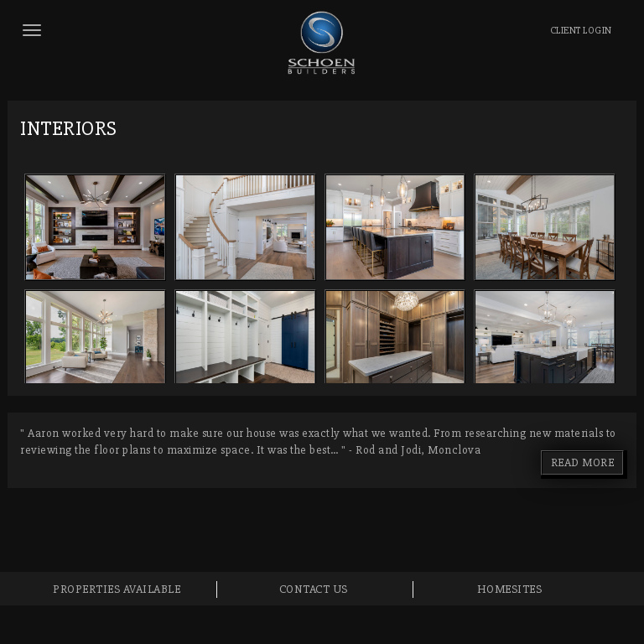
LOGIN (581, 31)
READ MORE (583, 462)
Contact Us (314, 589)
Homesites (510, 589)
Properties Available (117, 589)
